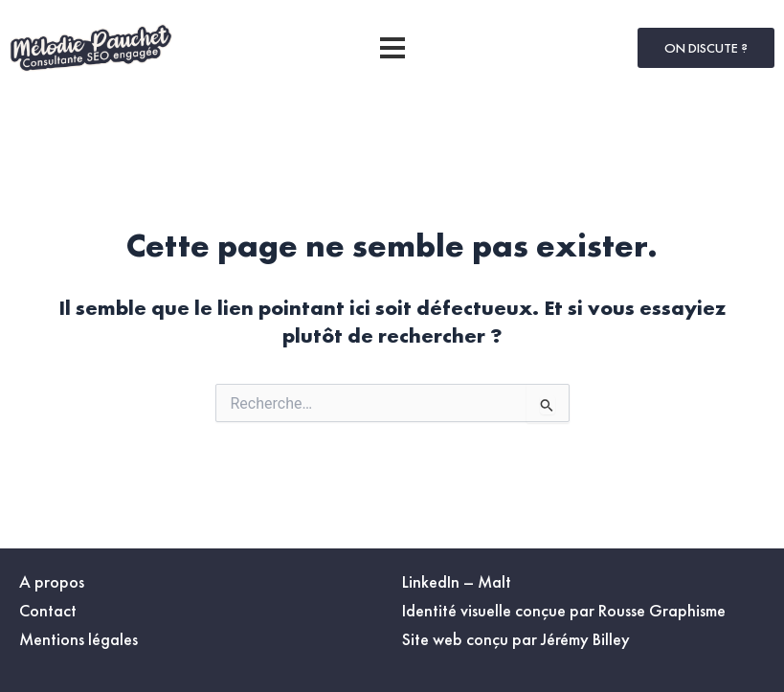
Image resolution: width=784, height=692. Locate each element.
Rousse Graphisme (662, 610)
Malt (494, 581)
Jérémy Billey (585, 639)
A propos (52, 581)
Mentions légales (78, 639)
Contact (48, 610)
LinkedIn (431, 581)
